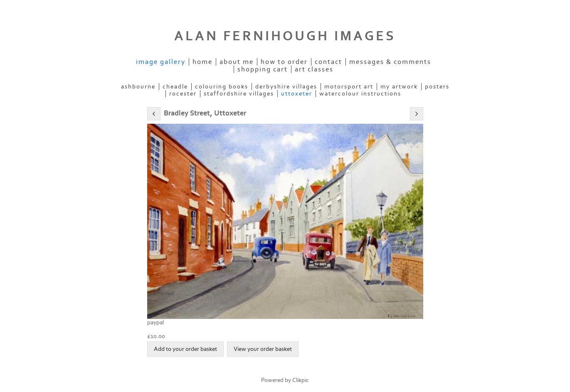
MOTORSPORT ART (349, 87)
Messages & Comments (390, 62)
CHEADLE (175, 87)
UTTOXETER (297, 94)
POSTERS (437, 87)
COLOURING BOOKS (222, 87)
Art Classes (314, 69)
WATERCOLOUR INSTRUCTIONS (360, 94)
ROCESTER (183, 94)
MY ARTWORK (399, 87)
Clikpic (301, 380)
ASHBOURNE (138, 87)
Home (202, 62)
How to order (284, 62)
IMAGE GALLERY (161, 62)
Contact (328, 62)
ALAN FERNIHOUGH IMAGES (285, 36)
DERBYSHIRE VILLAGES (286, 87)
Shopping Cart (263, 69)
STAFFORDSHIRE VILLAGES (239, 94)
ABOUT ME (237, 62)
